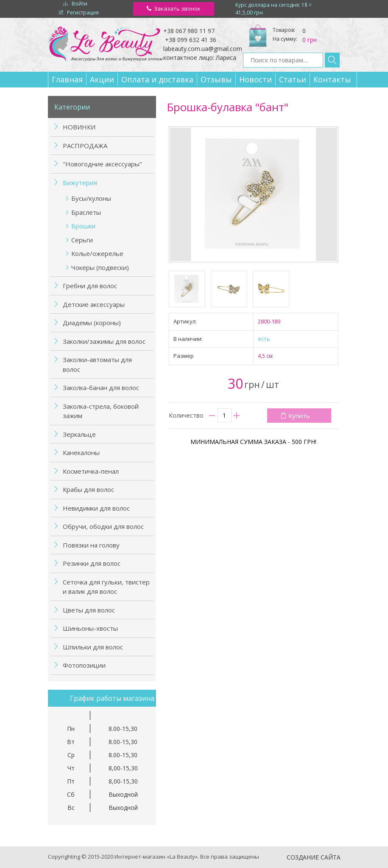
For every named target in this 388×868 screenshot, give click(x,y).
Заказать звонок (177, 8)
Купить (299, 416)
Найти (332, 60)
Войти (80, 4)
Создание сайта (314, 857)
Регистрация (83, 13)
